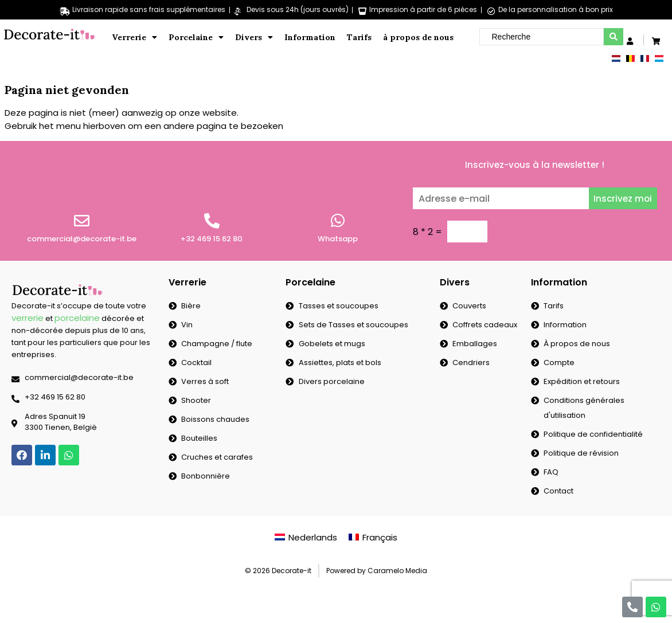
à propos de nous (418, 37)
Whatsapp (338, 239)
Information (310, 37)
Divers (254, 37)
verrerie (28, 318)
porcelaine (77, 318)
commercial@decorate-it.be (82, 239)
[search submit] (614, 37)
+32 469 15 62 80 (212, 239)
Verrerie (134, 37)
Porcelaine (196, 37)
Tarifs (359, 37)
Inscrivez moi (623, 199)
